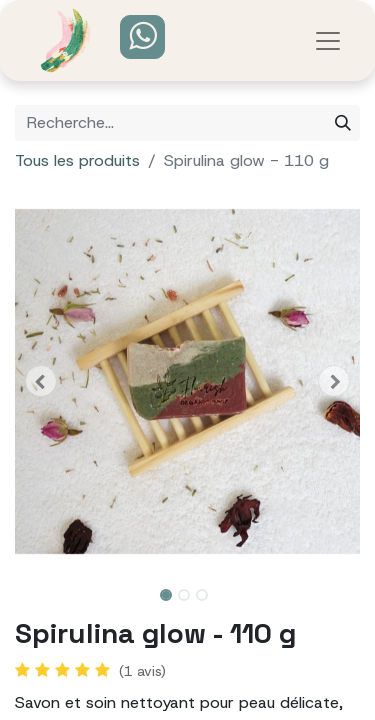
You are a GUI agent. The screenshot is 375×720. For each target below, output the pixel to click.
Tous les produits (77, 160)
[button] (41, 381)
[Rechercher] (343, 123)
